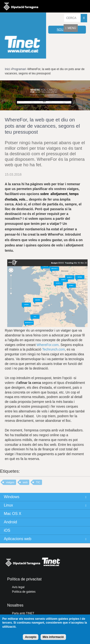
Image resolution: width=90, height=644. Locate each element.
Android (10, 522)
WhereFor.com (48, 345)
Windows (12, 497)
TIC (38, 482)
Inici (7, 69)
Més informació (53, 637)
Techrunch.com (53, 349)
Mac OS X (13, 514)
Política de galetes (24, 592)
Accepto (31, 637)
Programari (19, 69)
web (25, 482)
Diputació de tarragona (21, 6)
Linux (8, 505)
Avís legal (18, 587)
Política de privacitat (24, 579)
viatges (10, 482)
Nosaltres (15, 605)
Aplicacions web (18, 539)
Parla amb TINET (23, 613)
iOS (7, 530)
